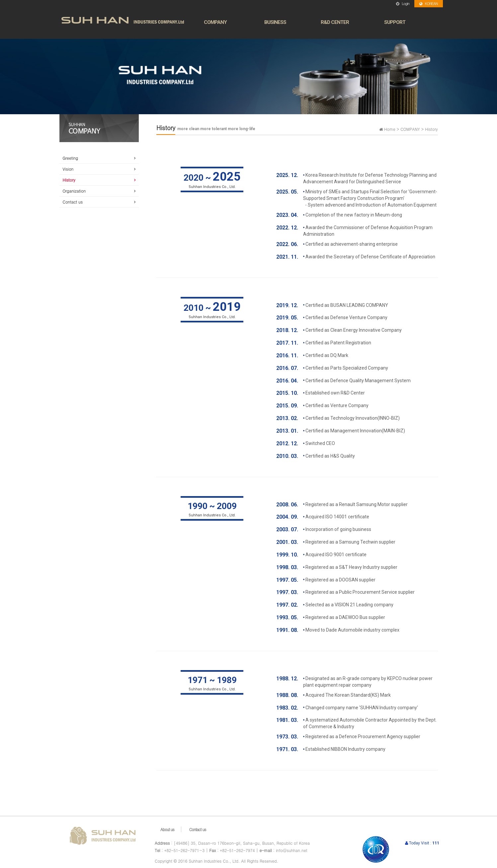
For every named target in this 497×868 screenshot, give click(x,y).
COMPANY (215, 22)
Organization (74, 191)
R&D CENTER (335, 22)
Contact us (73, 202)
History (69, 180)
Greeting (71, 158)
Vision (68, 169)
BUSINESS (275, 22)
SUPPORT (395, 22)
